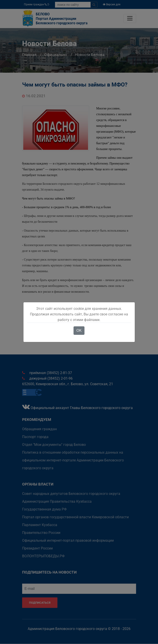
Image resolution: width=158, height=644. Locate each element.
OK (79, 330)
